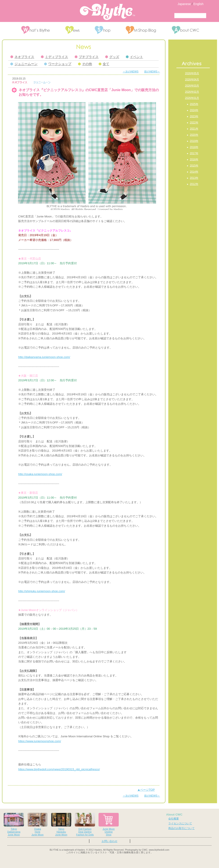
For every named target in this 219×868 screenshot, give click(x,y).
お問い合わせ (109, 841)
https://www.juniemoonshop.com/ (40, 741)
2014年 (194, 172)
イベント (134, 57)
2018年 (194, 147)
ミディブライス (54, 57)
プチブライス (87, 57)
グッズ (112, 57)
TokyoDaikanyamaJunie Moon (14, 824)
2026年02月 (192, 92)
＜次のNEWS (131, 72)
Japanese (184, 4)
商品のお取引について (181, 828)
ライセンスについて (180, 823)
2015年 (194, 166)
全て (104, 64)
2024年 (194, 110)
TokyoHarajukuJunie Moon (61, 824)
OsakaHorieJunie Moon (38, 824)
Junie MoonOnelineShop (109, 824)
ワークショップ (58, 64)
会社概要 (174, 819)
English (198, 4)
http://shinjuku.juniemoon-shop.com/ (42, 591)
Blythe (107, 12)
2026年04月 (192, 80)
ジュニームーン (24, 64)
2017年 (194, 153)
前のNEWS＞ (152, 72)
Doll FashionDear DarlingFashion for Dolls (85, 824)
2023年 (194, 116)
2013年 (194, 178)
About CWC (174, 815)
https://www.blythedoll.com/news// (59, 769)
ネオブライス (22, 57)
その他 (85, 64)
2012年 (194, 184)
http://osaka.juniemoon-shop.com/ (40, 474)
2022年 (194, 123)
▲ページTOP (146, 790)
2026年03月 (192, 86)
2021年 (194, 129)
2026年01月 (192, 98)
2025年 (194, 104)
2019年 (194, 141)
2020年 (194, 135)
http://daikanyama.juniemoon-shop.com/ (44, 357)
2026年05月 (192, 73)
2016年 (194, 159)
